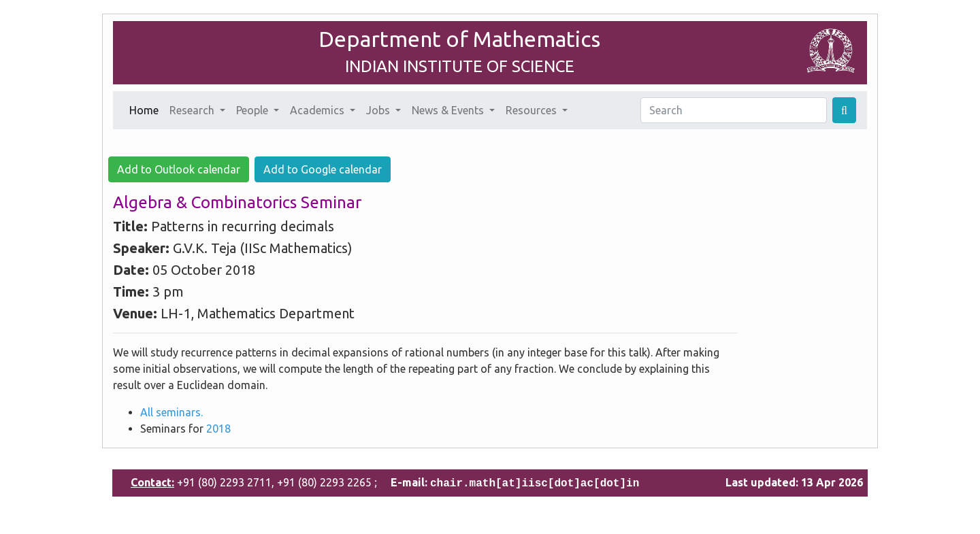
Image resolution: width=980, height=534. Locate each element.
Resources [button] (533, 110)
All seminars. (171, 412)
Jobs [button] (379, 110)
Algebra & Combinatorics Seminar (237, 202)
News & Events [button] (449, 110)
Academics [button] (318, 110)
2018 (218, 429)
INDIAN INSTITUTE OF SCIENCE (460, 66)
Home (147, 109)
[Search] (734, 110)
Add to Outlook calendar (179, 169)
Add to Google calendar (323, 169)
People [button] (254, 110)
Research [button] (193, 110)
